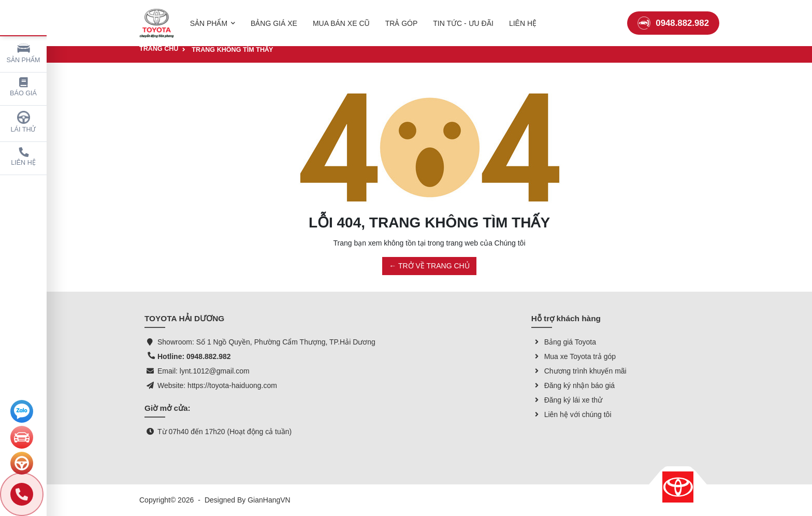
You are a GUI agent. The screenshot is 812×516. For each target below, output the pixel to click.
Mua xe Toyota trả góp (574, 356)
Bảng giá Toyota (564, 342)
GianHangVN (269, 500)
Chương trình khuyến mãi (579, 371)
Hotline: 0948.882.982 (194, 356)
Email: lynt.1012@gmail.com (204, 371)
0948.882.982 (673, 18)
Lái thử (24, 122)
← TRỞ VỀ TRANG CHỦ (429, 266)
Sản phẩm (24, 53)
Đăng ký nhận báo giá (573, 385)
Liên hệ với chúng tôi (571, 414)
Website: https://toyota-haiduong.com (217, 385)
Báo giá (23, 87)
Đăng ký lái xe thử (567, 400)
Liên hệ (23, 157)
